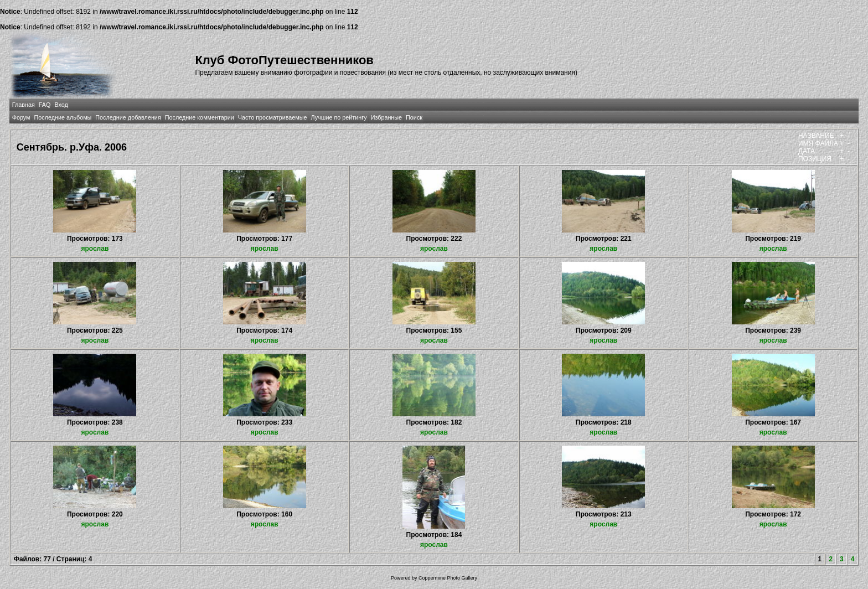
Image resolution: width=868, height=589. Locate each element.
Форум (21, 117)
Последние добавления (128, 117)
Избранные (386, 117)
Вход (61, 105)
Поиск (414, 117)
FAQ (45, 105)
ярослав (95, 249)
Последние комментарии (200, 117)
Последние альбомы (63, 117)
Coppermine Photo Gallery (448, 578)
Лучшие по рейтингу (339, 117)
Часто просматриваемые (273, 117)
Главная (24, 105)
